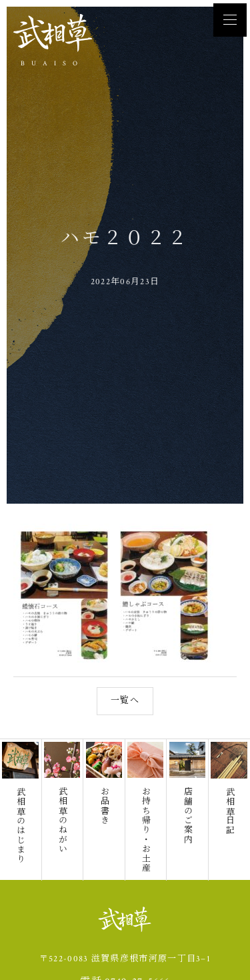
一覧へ (125, 673)
